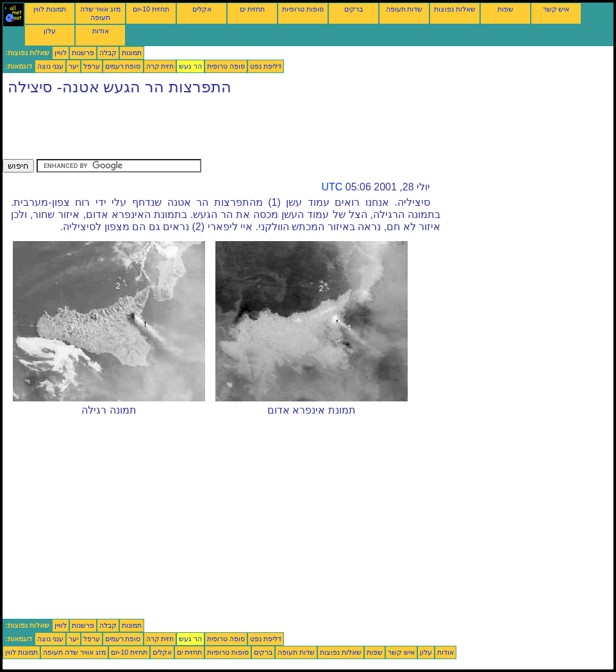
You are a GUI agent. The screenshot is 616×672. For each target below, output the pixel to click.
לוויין (61, 53)
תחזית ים (252, 9)
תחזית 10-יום (151, 9)
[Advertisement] (236, 130)
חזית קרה (160, 66)
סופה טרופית (226, 66)
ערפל (92, 66)
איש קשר (556, 9)
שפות (505, 9)
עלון (50, 31)
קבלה (108, 53)
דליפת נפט (266, 66)
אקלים (202, 9)
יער (73, 66)
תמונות (132, 53)
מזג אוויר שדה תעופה (101, 13)
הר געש (190, 66)
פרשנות (83, 53)
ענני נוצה (50, 66)
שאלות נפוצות (455, 9)
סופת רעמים (123, 66)
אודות (101, 31)
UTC (332, 187)
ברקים (354, 9)
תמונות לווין (50, 9)
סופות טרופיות (303, 9)
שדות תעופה (404, 9)
